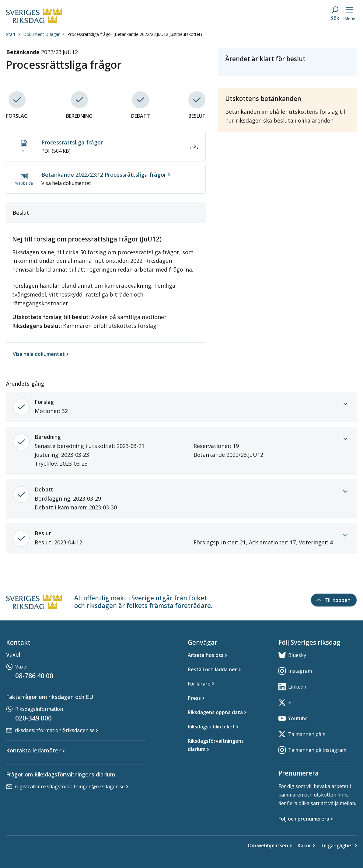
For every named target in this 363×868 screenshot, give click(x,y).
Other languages (252, 10)
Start (11, 49)
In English (219, 10)
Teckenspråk (190, 10)
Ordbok (283, 10)
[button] (69, 34)
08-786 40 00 (34, 676)
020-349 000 (33, 718)
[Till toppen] (334, 600)
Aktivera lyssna (315, 11)
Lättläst (163, 10)
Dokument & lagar (41, 49)
